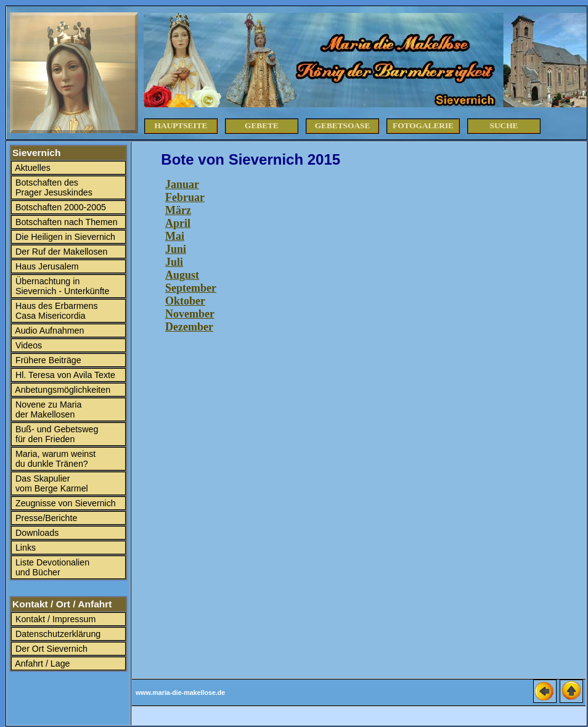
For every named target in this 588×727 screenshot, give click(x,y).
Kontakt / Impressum (54, 619)
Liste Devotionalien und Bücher (51, 567)
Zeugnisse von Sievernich (64, 503)
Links (24, 548)
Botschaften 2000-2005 (59, 207)
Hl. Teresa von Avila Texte (64, 375)
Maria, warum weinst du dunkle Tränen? (54, 459)
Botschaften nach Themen (65, 222)
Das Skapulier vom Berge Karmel (51, 483)
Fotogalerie (423, 125)
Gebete (262, 125)
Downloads (36, 533)
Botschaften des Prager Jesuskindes (53, 187)
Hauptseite (181, 125)
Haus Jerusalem (46, 266)
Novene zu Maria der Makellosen (47, 409)
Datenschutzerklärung (57, 634)
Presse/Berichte (45, 518)
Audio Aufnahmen (48, 331)
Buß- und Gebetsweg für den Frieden (55, 434)
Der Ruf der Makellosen (60, 252)
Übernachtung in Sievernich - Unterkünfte (61, 286)
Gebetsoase (343, 125)
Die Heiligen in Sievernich (64, 237)
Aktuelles (32, 168)
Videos (27, 345)
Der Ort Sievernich (50, 649)
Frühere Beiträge (47, 360)
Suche (504, 125)
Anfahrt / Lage (42, 663)
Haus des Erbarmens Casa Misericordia (55, 311)
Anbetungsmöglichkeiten (62, 390)
